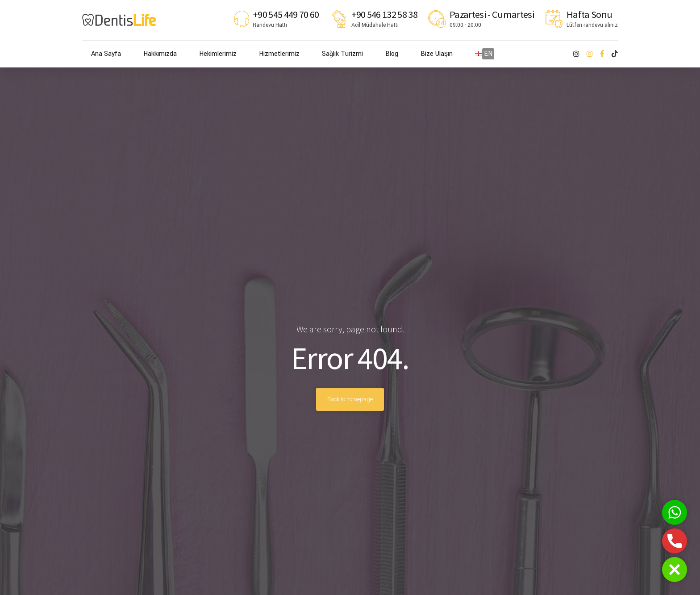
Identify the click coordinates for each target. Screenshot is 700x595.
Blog (392, 54)
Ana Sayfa (106, 54)
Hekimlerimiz (218, 54)
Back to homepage (350, 399)
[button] (675, 570)
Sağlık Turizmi (342, 54)
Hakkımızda (160, 54)
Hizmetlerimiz (279, 54)
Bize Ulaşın (437, 54)
